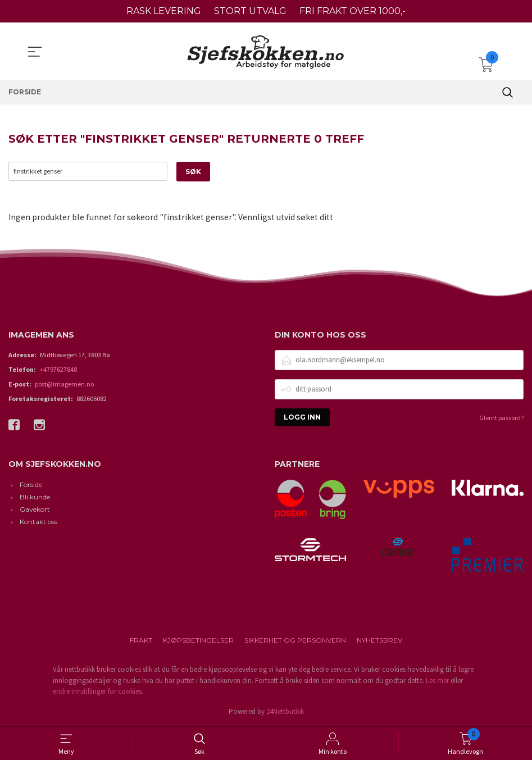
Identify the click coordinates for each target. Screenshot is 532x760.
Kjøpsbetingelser (198, 641)
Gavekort (35, 510)
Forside (31, 485)
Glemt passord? (501, 418)
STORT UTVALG (250, 11)
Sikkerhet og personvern (295, 641)
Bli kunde (35, 497)
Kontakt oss (38, 522)
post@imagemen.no (64, 384)
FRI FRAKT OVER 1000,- (353, 11)
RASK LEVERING (164, 11)
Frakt (141, 641)
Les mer (437, 681)
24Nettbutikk (285, 711)
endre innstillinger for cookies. (98, 692)
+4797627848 (58, 369)
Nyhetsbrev (379, 641)
